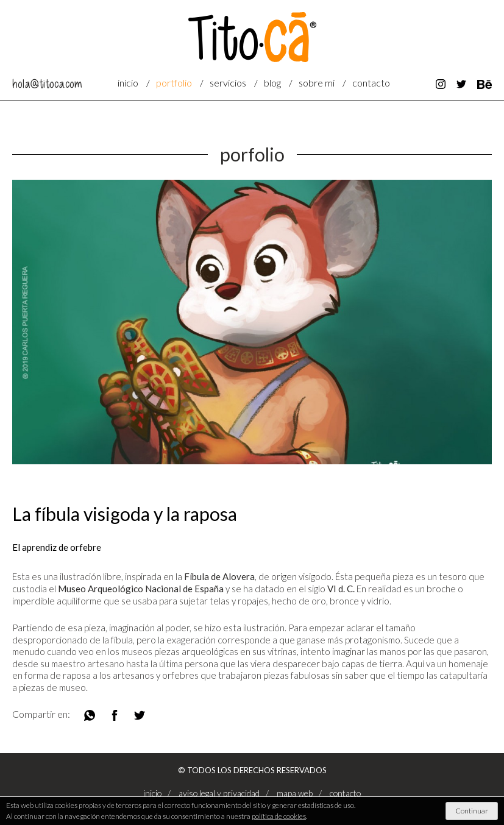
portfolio (174, 83)
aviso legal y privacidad (219, 793)
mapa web (295, 793)
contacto (371, 83)
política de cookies (279, 816)
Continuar (472, 811)
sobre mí (317, 83)
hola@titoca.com (47, 84)
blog (272, 83)
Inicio (128, 83)
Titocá (252, 37)
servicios (228, 83)
